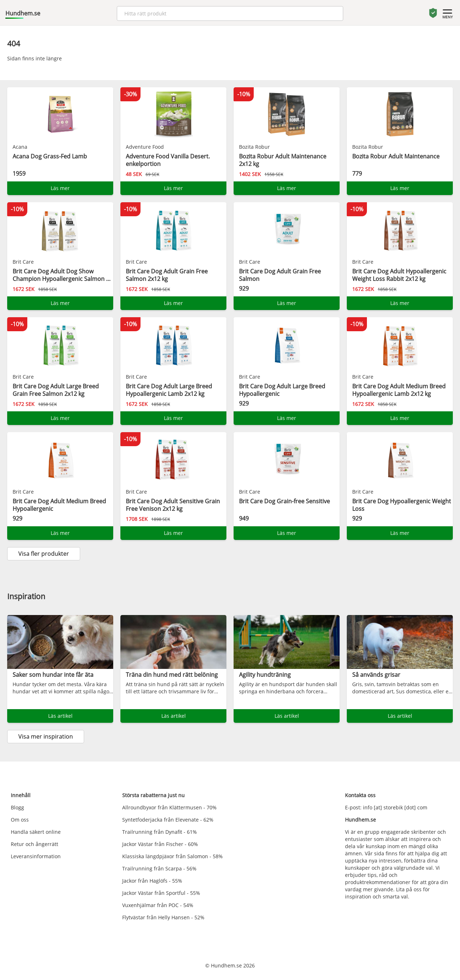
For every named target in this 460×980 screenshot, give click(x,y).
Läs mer (60, 188)
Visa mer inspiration (46, 736)
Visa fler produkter (44, 554)
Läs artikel (60, 716)
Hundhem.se (23, 13)
